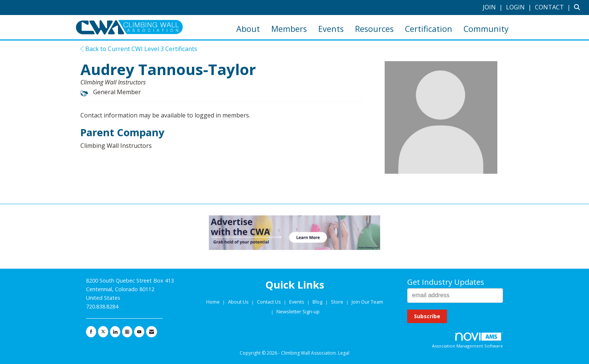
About (248, 29)
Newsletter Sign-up (298, 311)
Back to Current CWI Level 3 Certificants (139, 49)
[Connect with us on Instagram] (127, 332)
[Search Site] (579, 7)
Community (486, 29)
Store (338, 302)
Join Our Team (367, 302)
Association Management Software (467, 341)
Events (331, 29)
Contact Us (270, 302)
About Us (239, 302)
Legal (344, 353)
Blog (317, 302)
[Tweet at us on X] (103, 332)
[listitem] (494, 7)
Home (214, 302)
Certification (429, 29)
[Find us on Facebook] (91, 332)
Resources (374, 29)
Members (289, 29)
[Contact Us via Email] (152, 332)
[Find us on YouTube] (139, 332)
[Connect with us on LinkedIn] (115, 332)
